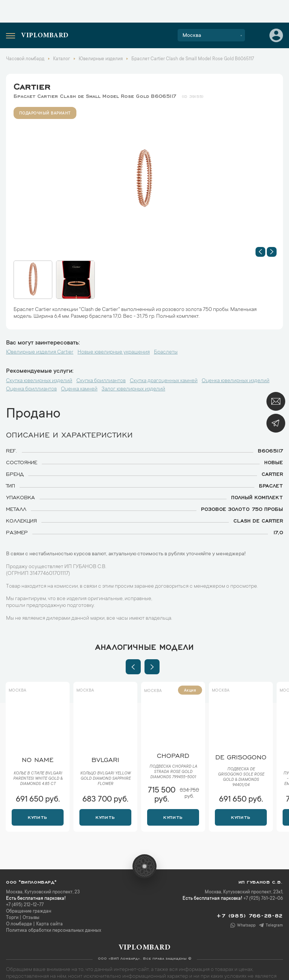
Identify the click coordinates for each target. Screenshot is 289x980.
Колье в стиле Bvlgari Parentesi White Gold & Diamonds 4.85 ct (38, 779)
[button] (260, 252)
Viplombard (45, 36)
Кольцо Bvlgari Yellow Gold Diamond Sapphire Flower (105, 779)
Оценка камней (79, 389)
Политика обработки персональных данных (54, 931)
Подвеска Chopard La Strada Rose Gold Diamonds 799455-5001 (173, 772)
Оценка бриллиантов (31, 389)
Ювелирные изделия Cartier (40, 352)
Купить (37, 817)
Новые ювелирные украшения (114, 352)
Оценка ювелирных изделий (236, 381)
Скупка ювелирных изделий (39, 381)
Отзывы (31, 918)
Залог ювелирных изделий (133, 389)
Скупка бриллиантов (101, 381)
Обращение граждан (29, 911)
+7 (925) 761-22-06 (263, 899)
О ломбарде (19, 924)
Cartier (32, 85)
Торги (12, 918)
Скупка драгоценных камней (164, 381)
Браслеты (166, 352)
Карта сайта (49, 924)
